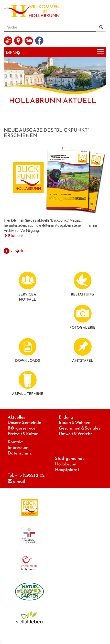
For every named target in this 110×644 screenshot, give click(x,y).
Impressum (18, 447)
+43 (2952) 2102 (30, 475)
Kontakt (15, 442)
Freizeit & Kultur (23, 434)
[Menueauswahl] (55, 52)
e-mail (19, 481)
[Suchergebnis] (101, 27)
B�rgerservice (22, 428)
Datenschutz (20, 453)
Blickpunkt (16, 236)
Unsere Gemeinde (24, 422)
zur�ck (17, 251)
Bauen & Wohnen (75, 422)
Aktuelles (16, 417)
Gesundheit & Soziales (80, 428)
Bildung (66, 417)
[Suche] (50, 27)
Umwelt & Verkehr (75, 434)
